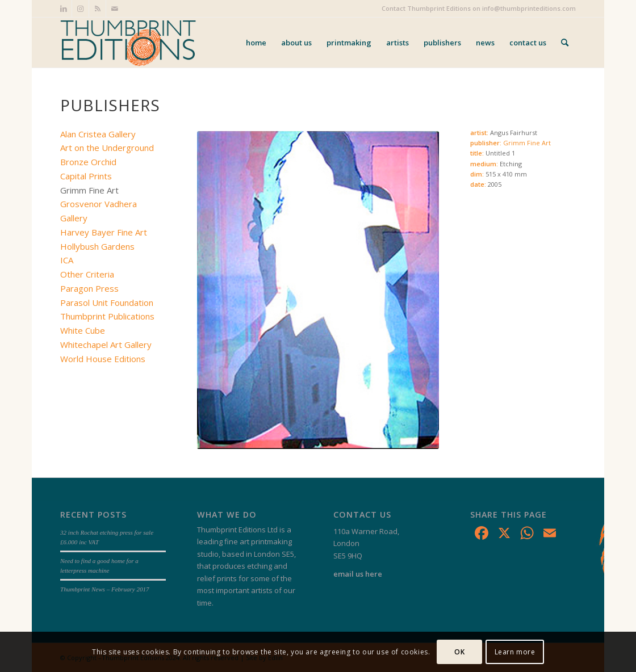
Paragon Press (89, 288)
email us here (358, 574)
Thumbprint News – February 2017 (105, 589)
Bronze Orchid (88, 162)
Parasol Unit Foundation (107, 303)
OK (459, 652)
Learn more (515, 652)
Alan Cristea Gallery (98, 134)
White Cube (83, 330)
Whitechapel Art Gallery (106, 345)
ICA (67, 260)
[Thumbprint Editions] (128, 43)
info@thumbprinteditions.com (529, 8)
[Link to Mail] (115, 9)
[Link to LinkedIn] (63, 9)
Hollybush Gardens (97, 246)
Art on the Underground (107, 148)
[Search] (565, 43)
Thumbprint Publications (107, 316)
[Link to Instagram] (80, 9)
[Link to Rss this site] (97, 9)
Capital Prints (86, 176)
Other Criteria (87, 274)
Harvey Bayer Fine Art (104, 232)
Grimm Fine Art (527, 143)
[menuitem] (256, 43)
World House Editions (103, 359)
